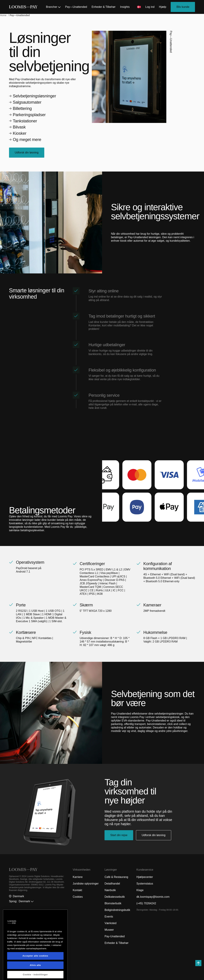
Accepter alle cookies (35, 974)
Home (4, 15)
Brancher (53, 7)
